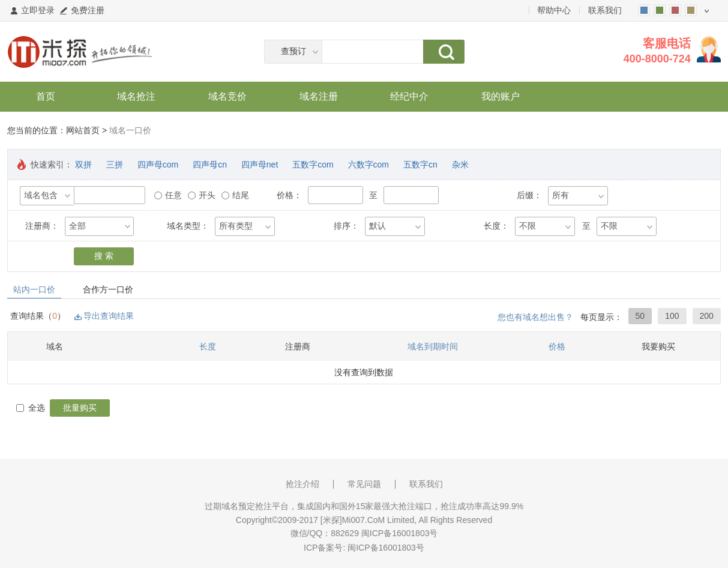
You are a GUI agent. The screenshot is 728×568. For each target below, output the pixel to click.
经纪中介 (409, 96)
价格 (557, 346)
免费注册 (88, 10)
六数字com (369, 165)
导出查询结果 (109, 316)
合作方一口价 (108, 289)
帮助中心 (554, 10)
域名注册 (319, 96)
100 (672, 316)
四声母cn (210, 165)
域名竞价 (227, 96)
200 (707, 316)
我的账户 (501, 96)
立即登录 (38, 10)
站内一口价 (34, 289)
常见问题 (364, 484)
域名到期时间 (433, 346)
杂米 (460, 165)
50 (640, 316)
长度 (208, 346)
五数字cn (420, 165)
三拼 (115, 165)
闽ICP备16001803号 (386, 548)
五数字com (313, 165)
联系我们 (605, 10)
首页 (46, 96)
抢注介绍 (302, 484)
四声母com (158, 165)
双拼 (83, 165)
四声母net (260, 165)
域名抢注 (136, 96)
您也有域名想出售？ (535, 317)
